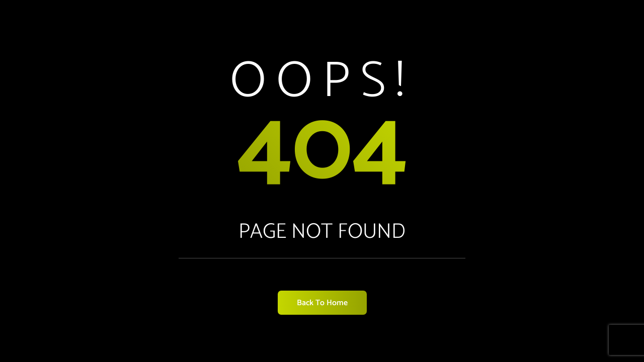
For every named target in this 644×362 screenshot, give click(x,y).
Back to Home (322, 303)
